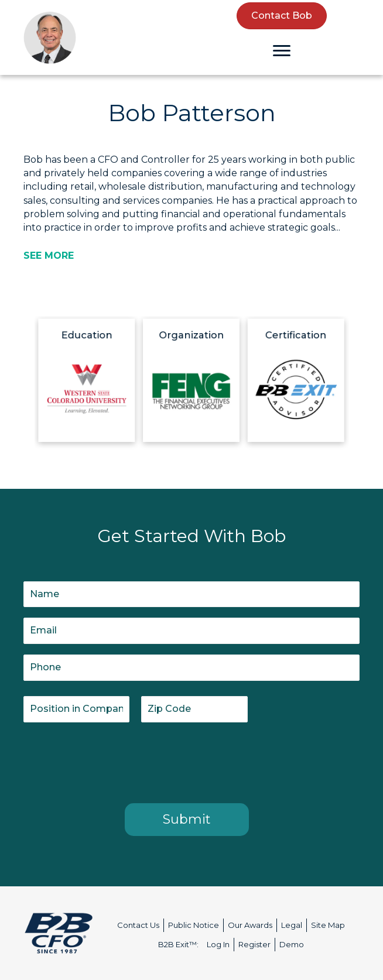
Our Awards (250, 925)
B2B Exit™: (178, 944)
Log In (218, 944)
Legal (292, 925)
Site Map (328, 925)
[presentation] (112, 760)
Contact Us (138, 925)
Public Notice (194, 925)
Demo (292, 944)
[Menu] (282, 51)
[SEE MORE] (49, 256)
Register (254, 944)
